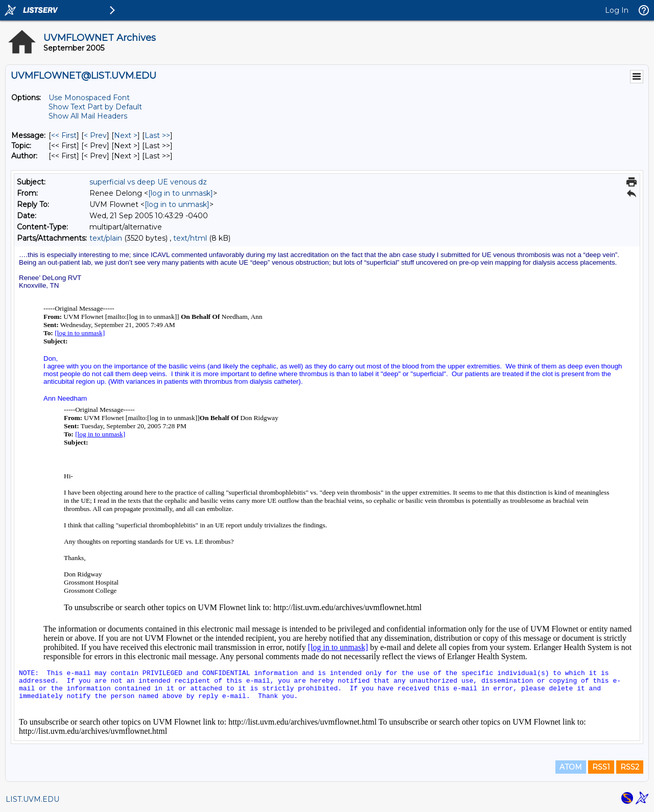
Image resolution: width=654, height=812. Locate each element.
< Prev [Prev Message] (95, 135)
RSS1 (601, 767)
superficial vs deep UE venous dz (148, 182)
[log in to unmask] (181, 193)
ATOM (571, 767)
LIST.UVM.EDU (32, 799)
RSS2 (630, 767)
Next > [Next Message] (126, 135)
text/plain (106, 238)
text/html (190, 238)
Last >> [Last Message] (157, 135)
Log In (617, 10)
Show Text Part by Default (95, 107)
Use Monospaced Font (89, 98)
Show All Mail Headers (88, 116)
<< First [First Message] (64, 135)
